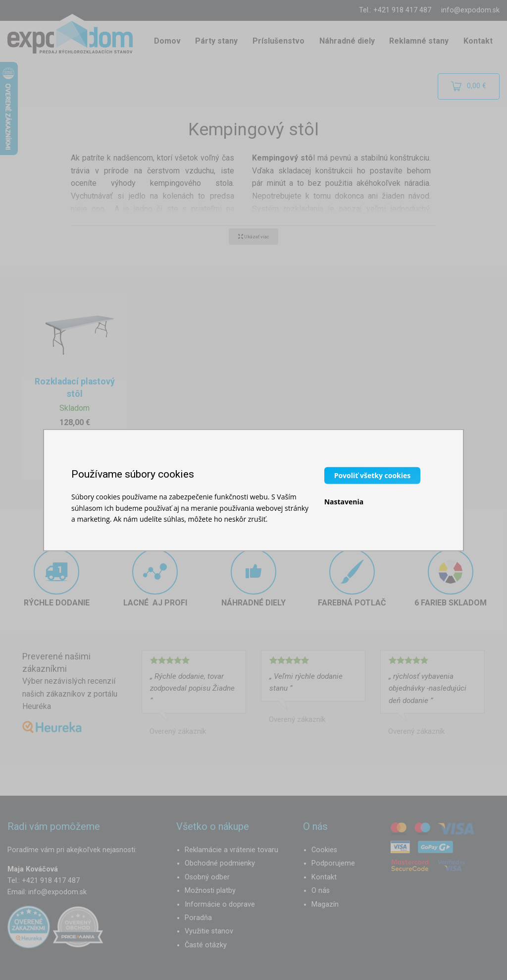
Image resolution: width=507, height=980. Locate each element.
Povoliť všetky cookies (373, 475)
